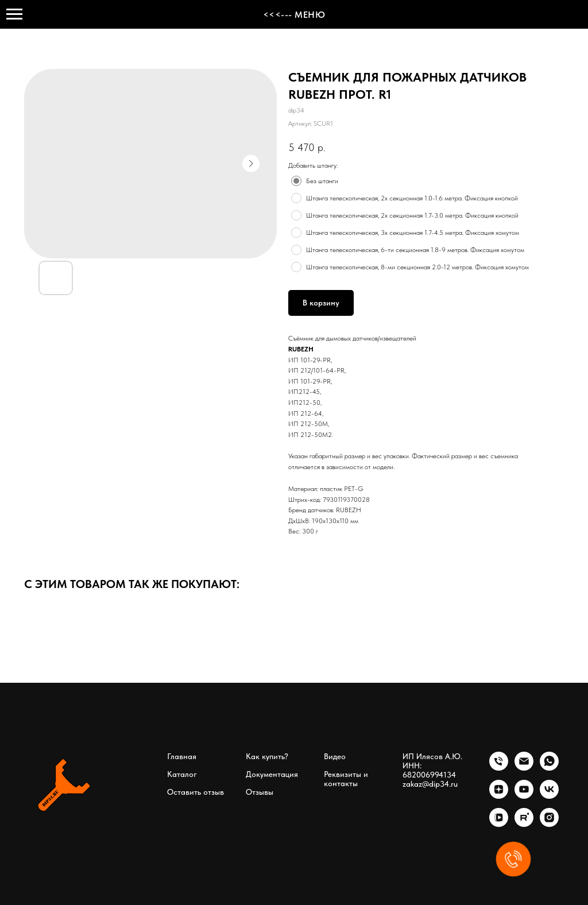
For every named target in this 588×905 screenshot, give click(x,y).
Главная (182, 756)
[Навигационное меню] (14, 14)
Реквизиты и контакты (346, 779)
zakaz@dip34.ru (430, 784)
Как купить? (267, 756)
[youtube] (524, 796)
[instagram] (549, 824)
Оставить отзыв (196, 792)
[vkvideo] (499, 824)
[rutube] (524, 824)
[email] (524, 767)
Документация (272, 774)
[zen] (499, 796)
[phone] (499, 767)
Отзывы (260, 792)
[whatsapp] (549, 767)
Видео (335, 756)
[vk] (549, 796)
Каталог (182, 774)
